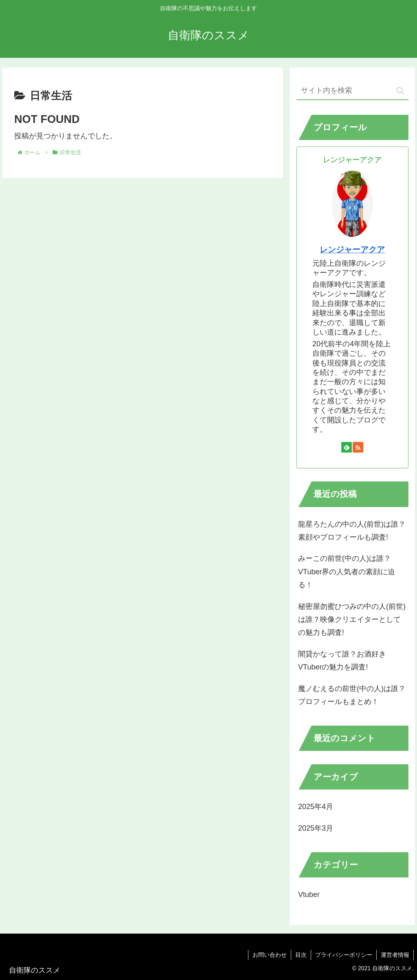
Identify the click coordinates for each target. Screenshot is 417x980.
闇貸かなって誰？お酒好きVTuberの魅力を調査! (342, 661)
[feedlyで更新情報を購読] (347, 447)
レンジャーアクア (352, 249)
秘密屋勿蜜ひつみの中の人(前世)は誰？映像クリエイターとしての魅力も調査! (352, 620)
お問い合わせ (270, 955)
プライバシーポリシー (344, 955)
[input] (352, 91)
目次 (301, 955)
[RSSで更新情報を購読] (358, 447)
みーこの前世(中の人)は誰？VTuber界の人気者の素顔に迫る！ (347, 572)
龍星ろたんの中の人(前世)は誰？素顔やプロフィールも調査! (352, 531)
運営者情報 (395, 955)
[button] (400, 91)
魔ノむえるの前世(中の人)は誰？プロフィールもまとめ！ (352, 695)
